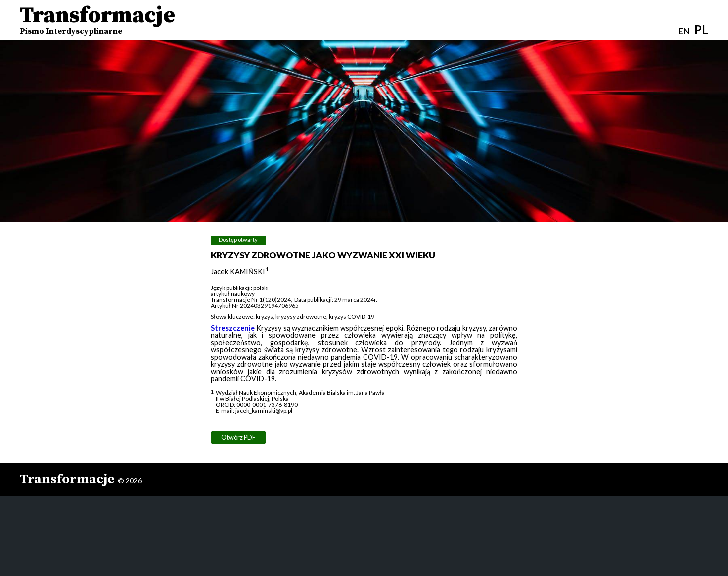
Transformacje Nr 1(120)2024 (251, 300)
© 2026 (130, 481)
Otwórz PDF (238, 437)
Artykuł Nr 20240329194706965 (255, 306)
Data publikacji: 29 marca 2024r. (336, 300)
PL (701, 30)
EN (684, 31)
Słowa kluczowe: (233, 317)
